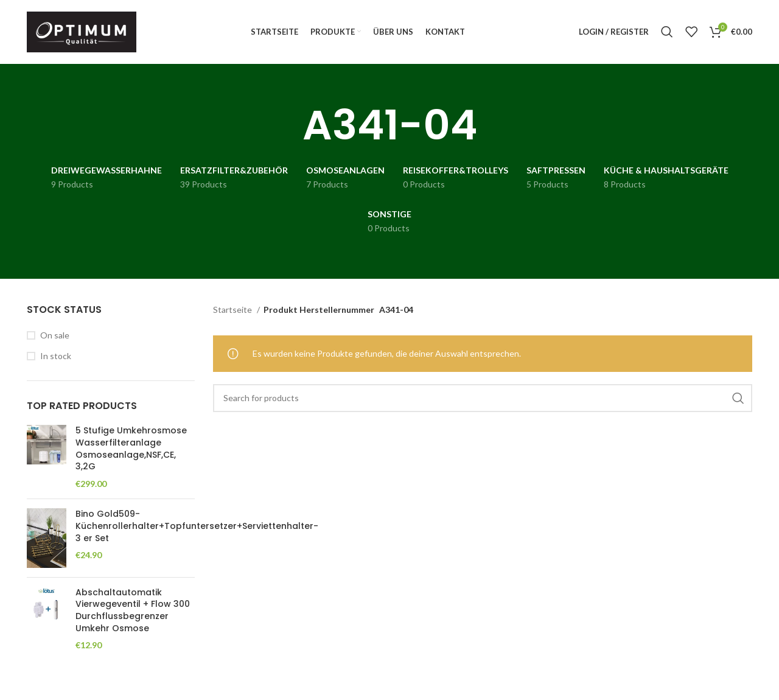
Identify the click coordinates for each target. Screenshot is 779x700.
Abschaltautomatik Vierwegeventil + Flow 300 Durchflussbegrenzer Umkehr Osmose (133, 611)
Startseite (233, 310)
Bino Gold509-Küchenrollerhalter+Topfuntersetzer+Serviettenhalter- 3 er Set (197, 527)
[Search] (667, 32)
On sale (55, 335)
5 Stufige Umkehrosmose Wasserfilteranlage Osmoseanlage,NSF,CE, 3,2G (131, 449)
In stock (56, 356)
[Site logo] (82, 31)
